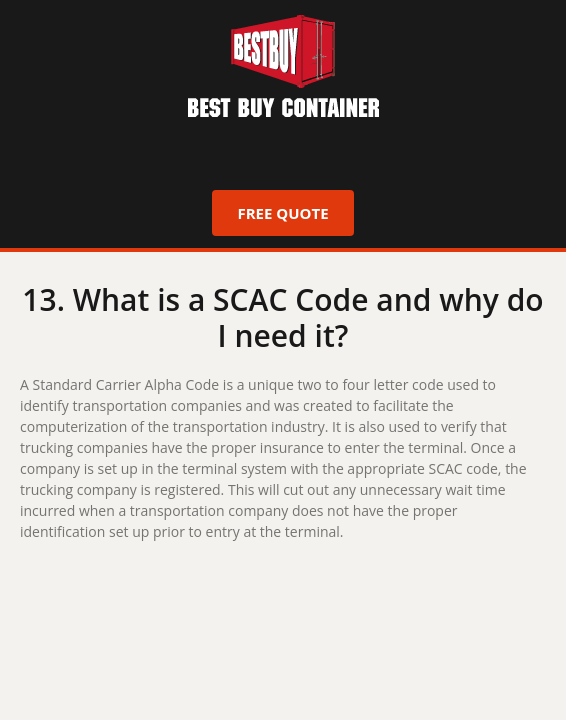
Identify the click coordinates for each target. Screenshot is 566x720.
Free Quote (282, 213)
